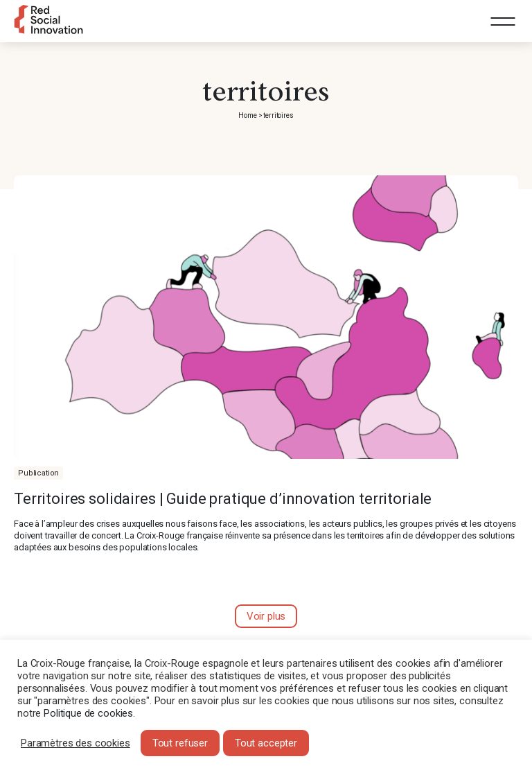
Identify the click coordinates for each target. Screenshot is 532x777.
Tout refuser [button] (180, 743)
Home (247, 115)
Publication (38, 473)
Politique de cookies (88, 713)
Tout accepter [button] (266, 743)
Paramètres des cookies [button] (76, 743)
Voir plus (266, 616)
